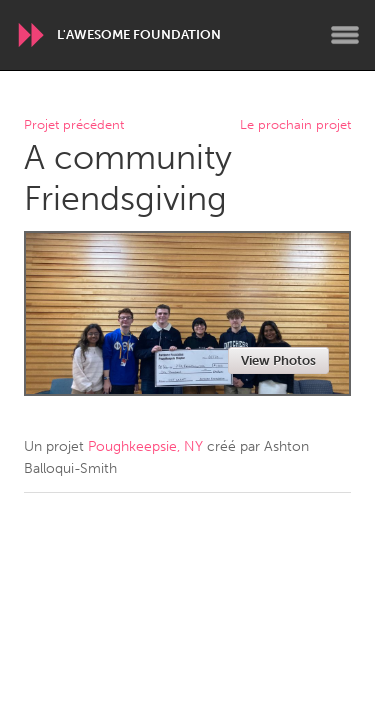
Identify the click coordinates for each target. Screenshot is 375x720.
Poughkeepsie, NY (145, 446)
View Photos (278, 360)
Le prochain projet (295, 125)
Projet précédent (74, 125)
